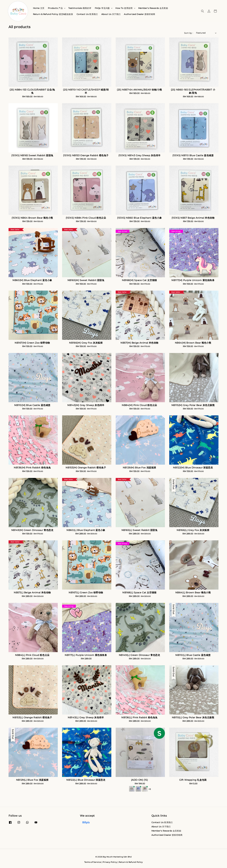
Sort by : (189, 33)
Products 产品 (55, 8)
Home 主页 (39, 8)
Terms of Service (93, 862)
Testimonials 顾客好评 (80, 8)
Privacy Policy (110, 862)
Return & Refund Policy (131, 862)
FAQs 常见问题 (102, 8)
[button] (203, 11)
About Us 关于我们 (111, 14)
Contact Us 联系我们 (87, 14)
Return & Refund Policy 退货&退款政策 (53, 14)
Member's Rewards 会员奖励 (153, 8)
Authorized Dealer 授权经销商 (139, 14)
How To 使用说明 (124, 8)
